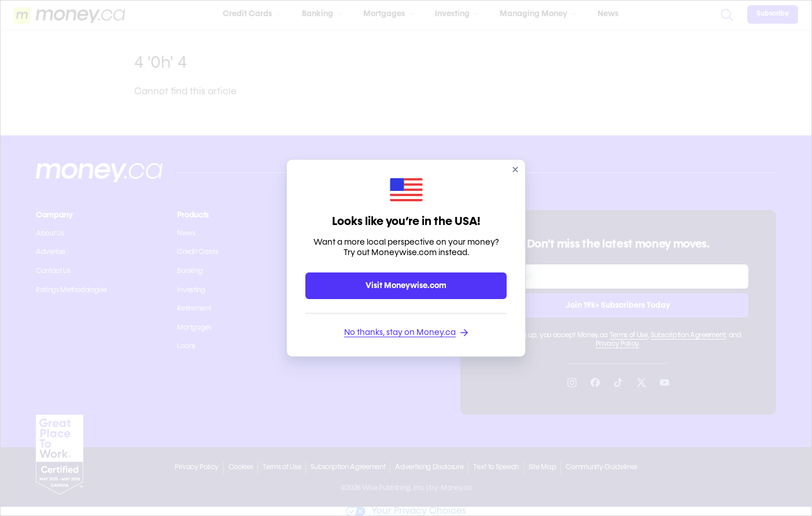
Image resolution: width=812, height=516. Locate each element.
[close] (515, 169)
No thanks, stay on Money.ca (406, 333)
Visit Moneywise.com (406, 286)
